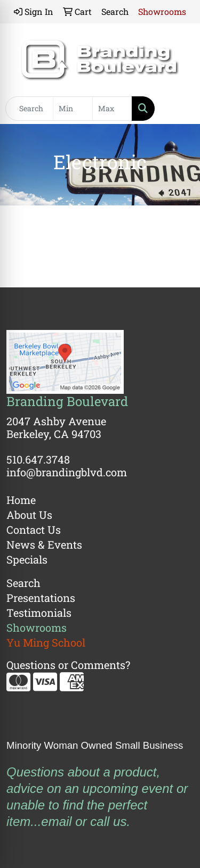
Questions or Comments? (68, 665)
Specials (27, 559)
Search (23, 583)
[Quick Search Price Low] (73, 109)
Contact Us (34, 530)
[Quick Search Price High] (112, 109)
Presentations (41, 598)
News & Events (44, 544)
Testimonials (39, 613)
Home (21, 500)
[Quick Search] (29, 109)
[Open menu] (179, 109)
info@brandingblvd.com (67, 472)
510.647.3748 (38, 459)
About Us (29, 515)
